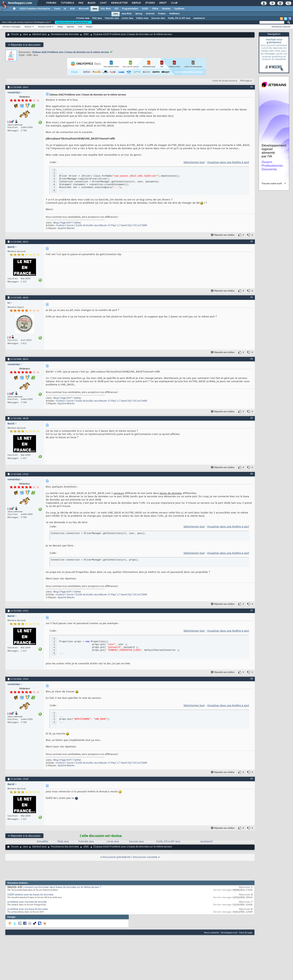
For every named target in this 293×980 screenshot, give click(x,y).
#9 (252, 779)
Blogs (91, 3)
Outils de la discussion (224, 81)
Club (174, 3)
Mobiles (166, 9)
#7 (252, 610)
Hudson (60, 226)
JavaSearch (199, 18)
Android (150, 14)
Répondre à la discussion (24, 45)
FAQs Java (63, 842)
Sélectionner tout (194, 162)
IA (65, 9)
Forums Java (83, 18)
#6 (252, 474)
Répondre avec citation (223, 235)
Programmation (130, 9)
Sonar (70, 226)
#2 (252, 241)
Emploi (136, 3)
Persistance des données (65, 34)
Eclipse (162, 14)
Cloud (57, 9)
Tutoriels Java (112, 18)
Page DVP (66, 223)
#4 (252, 359)
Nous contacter (212, 932)
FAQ (81, 3)
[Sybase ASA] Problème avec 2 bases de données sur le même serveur (71, 52)
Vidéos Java (142, 18)
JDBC (86, 34)
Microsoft (84, 9)
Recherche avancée (281, 27)
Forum (15, 34)
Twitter (77, 223)
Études (150, 3)
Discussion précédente (116, 857)
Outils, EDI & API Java (179, 18)
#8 (252, 679)
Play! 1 (115, 226)
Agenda (70, 27)
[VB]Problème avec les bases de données (30, 895)
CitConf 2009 (140, 226)
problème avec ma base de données (28, 909)
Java (95, 9)
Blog (56, 223)
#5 (252, 418)
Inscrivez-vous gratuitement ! (73, 22)
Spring (139, 14)
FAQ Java (97, 18)
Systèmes (179, 9)
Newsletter (119, 3)
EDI (116, 9)
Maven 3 (104, 226)
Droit (163, 3)
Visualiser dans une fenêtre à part (228, 162)
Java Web (126, 14)
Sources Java (158, 18)
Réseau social (45, 27)
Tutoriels (67, 3)
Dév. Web (106, 9)
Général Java (39, 34)
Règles (89, 27)
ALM (72, 9)
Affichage (245, 81)
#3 (252, 297)
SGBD (145, 9)
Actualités (42, 842)
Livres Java (127, 18)
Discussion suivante (145, 857)
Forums (51, 3)
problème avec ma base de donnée (27, 902)
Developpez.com (229, 932)
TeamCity (126, 226)
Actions (28, 27)
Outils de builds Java (87, 226)
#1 (252, 87)
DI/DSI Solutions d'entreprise (35, 9)
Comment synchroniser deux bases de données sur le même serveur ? (62, 887)
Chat (103, 3)
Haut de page (246, 932)
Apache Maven (66, 228)
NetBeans (175, 14)
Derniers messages (12, 27)
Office (155, 9)
